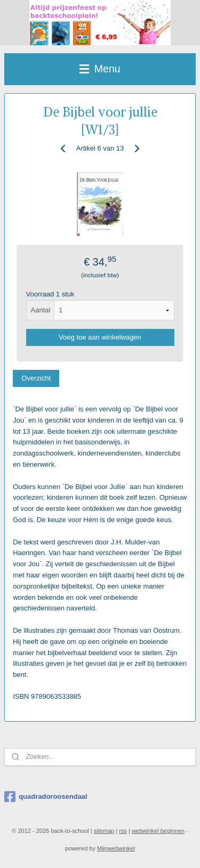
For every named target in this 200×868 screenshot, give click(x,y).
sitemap (104, 831)
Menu (100, 69)
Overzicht (36, 378)
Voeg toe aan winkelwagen (100, 337)
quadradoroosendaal (46, 797)
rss (123, 831)
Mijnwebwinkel (116, 848)
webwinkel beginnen (158, 831)
